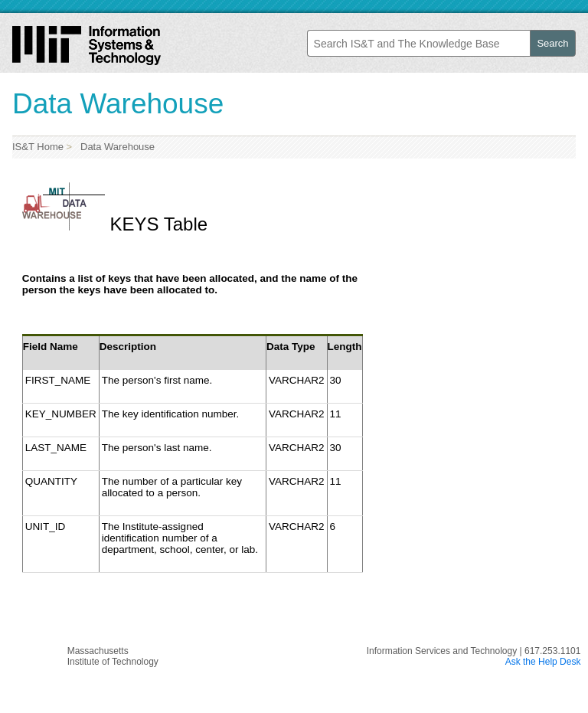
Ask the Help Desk (543, 662)
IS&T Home (38, 147)
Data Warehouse (115, 147)
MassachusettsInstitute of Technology (113, 656)
